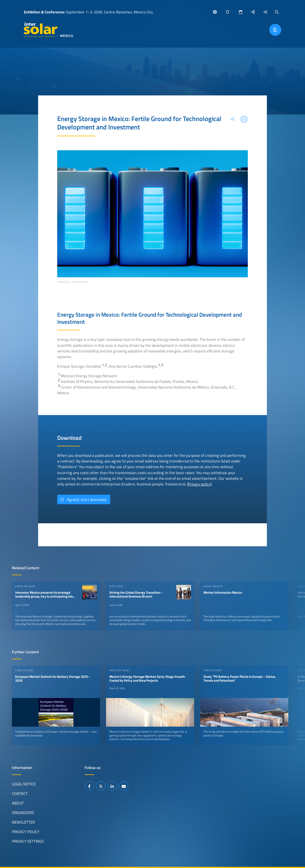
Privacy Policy (26, 832)
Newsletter (23, 822)
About (18, 803)
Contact (20, 793)
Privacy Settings (28, 841)
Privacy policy (199, 484)
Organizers (23, 813)
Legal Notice (24, 784)
